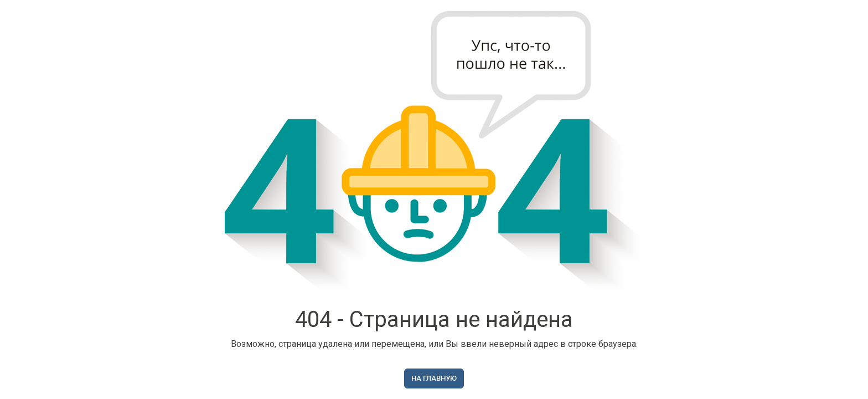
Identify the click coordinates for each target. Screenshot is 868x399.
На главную (434, 378)
